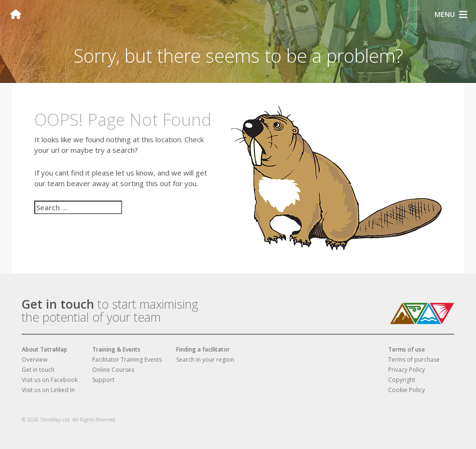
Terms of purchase (414, 360)
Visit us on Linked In (48, 390)
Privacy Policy (406, 370)
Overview (35, 360)
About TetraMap (44, 349)
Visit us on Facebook (50, 380)
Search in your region (205, 360)
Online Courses (113, 370)
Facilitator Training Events (127, 360)
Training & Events (116, 349)
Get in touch (58, 304)
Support (103, 380)
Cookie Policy (406, 390)
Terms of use (406, 349)
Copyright (402, 380)
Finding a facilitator (203, 349)
